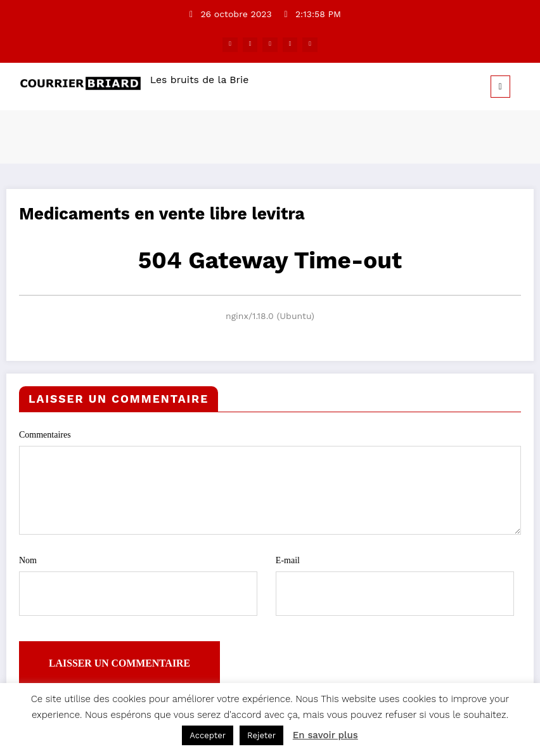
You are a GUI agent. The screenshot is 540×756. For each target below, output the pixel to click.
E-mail (395, 580)
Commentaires (270, 481)
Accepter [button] (208, 735)
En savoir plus (325, 735)
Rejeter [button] (261, 735)
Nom (138, 580)
